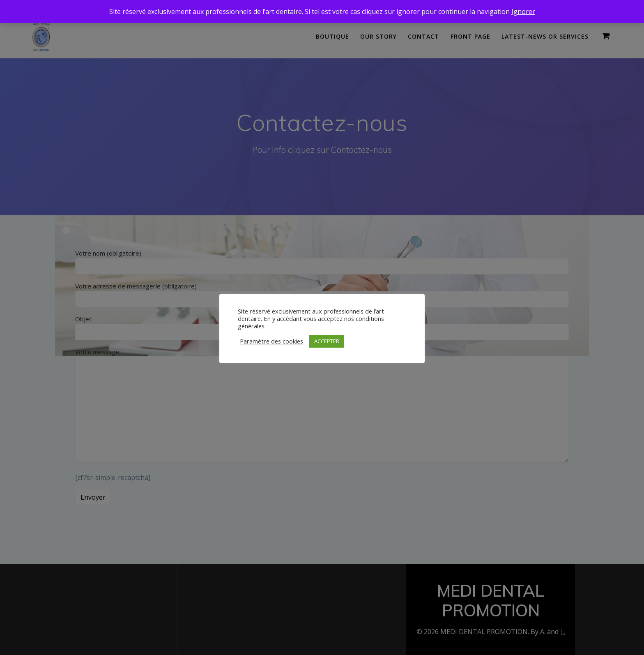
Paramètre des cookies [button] (271, 341)
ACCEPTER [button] (327, 341)
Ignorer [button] (523, 12)
